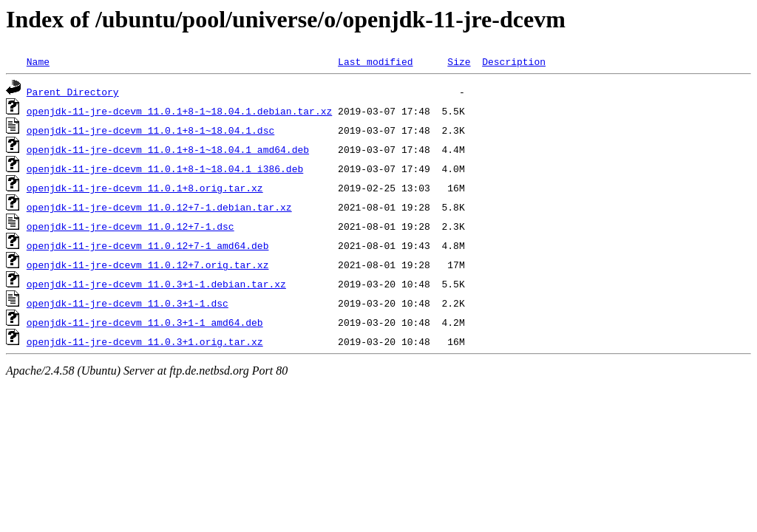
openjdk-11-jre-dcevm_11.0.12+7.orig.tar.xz (148, 265)
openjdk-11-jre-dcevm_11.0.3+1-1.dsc (128, 303)
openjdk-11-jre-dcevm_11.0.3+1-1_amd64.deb (145, 322)
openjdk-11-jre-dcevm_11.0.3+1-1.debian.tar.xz (156, 284)
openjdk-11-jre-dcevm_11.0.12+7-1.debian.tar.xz (159, 207)
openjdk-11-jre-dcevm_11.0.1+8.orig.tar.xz (145, 188)
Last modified (375, 61)
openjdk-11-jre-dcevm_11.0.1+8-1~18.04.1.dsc (150, 130)
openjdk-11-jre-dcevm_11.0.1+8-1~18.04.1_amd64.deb (168, 149)
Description (514, 61)
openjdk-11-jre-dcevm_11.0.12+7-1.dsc (130, 226)
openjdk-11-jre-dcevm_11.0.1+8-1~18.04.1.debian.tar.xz (179, 111)
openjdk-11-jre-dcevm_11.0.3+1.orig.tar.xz (145, 341)
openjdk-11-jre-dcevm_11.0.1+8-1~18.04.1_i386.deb (165, 168)
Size (459, 61)
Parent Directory (73, 92)
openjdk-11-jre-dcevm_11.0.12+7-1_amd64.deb (148, 245)
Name (38, 61)
